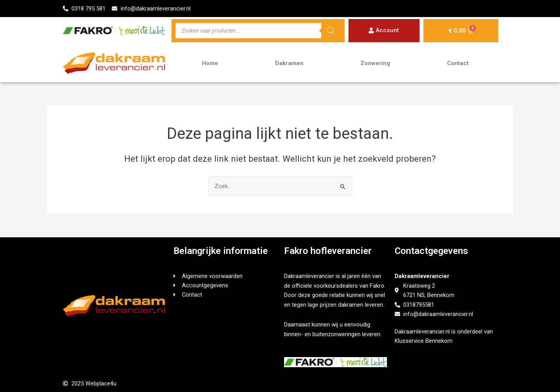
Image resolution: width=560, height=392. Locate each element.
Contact (458, 64)
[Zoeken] (331, 31)
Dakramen (289, 64)
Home (210, 64)
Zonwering (375, 64)
